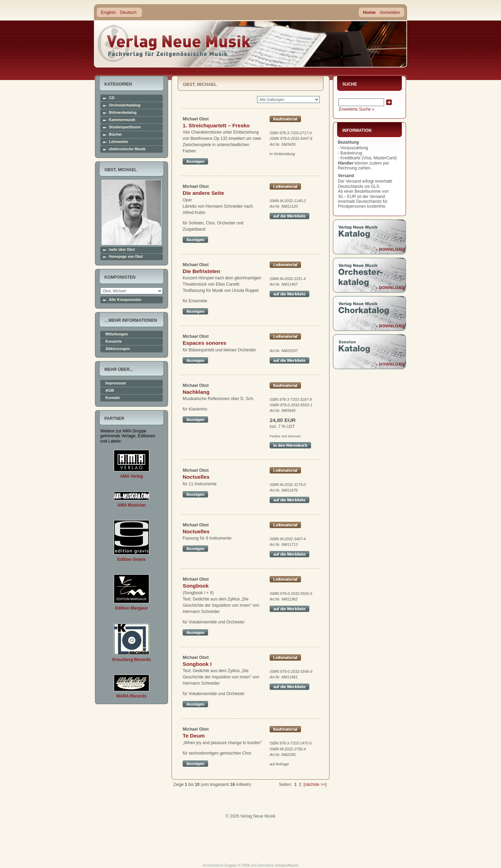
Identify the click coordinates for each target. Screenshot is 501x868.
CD (112, 98)
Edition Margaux (131, 608)
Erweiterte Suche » (356, 109)
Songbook (196, 586)
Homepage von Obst (126, 257)
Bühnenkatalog (123, 113)
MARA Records (132, 696)
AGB (110, 391)
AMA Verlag (132, 476)
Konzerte (114, 341)
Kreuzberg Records (132, 660)
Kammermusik (122, 120)
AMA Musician (132, 505)
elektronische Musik (127, 149)
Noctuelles (196, 477)
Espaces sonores (205, 343)
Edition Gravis (131, 559)
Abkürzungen (118, 349)
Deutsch (128, 12)
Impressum (116, 383)
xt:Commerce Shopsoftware (275, 865)
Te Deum (194, 736)
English (108, 12)
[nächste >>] (315, 785)
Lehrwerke (118, 142)
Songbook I (197, 664)
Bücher (116, 134)
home (175, 43)
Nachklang (196, 392)
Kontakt (113, 398)
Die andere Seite (203, 193)
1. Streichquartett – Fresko (216, 125)
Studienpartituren (125, 127)
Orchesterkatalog (125, 105)
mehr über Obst (122, 250)
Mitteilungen (117, 334)
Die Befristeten (201, 271)
